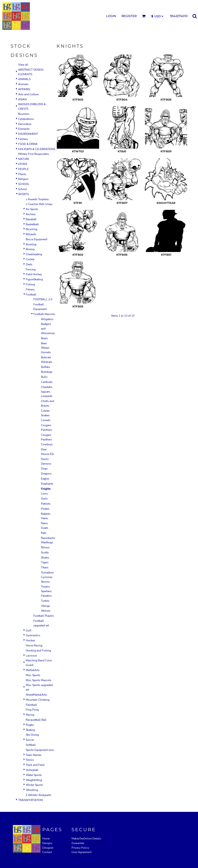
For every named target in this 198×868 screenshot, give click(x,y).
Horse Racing (34, 645)
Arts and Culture (28, 94)
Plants (22, 174)
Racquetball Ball (36, 720)
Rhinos (45, 547)
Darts (29, 264)
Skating (30, 730)
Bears (44, 338)
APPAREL (24, 89)
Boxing (30, 249)
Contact (47, 852)
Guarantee (78, 843)
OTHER (23, 164)
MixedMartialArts (36, 695)
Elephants (47, 484)
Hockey (30, 640)
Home (46, 839)
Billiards (31, 234)
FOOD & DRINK (28, 144)
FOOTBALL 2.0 (43, 299)
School (23, 189)
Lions (44, 494)
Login (111, 16)
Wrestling (32, 790)
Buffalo (46, 367)
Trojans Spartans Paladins (46, 591)
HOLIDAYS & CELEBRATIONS (37, 149)
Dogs (44, 469)
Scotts (45, 553)
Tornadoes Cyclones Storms (47, 577)
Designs (47, 843)
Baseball (31, 219)
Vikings (46, 606)
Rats (44, 533)
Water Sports (34, 775)
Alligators (47, 319)
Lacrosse (31, 656)
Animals (23, 84)
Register (129, 16)
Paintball (31, 705)
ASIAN (22, 99)
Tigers (45, 562)
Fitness (30, 289)
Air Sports (32, 209)
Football (31, 295)
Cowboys (47, 444)
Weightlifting (34, 780)
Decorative (25, 124)
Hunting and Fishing (38, 651)
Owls (44, 499)
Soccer (30, 740)
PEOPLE (23, 169)
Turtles (45, 601)
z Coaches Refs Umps (39, 204)
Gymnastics (33, 635)
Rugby (30, 725)
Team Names (34, 755)
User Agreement (82, 852)
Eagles (45, 479)
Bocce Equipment (37, 239)
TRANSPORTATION (30, 800)
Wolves (46, 611)
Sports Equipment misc (40, 750)
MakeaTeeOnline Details (86, 839)
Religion (23, 179)
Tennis (30, 760)
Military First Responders (34, 154)
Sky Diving (32, 735)
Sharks (45, 558)
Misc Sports (33, 675)
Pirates (45, 509)
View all (23, 65)
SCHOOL (24, 184)
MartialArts (33, 670)
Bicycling (32, 229)
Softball (31, 745)
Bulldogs (47, 372)
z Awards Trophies (37, 199)
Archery (31, 214)
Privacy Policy (80, 848)
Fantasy (23, 139)
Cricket (30, 259)
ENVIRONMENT (28, 134)
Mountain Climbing (38, 700)
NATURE (24, 159)
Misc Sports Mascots (39, 680)
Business (24, 114)
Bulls (44, 377)
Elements (24, 129)
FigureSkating (34, 279)
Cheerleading (34, 254)
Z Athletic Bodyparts (39, 795)
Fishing (30, 284)
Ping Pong (32, 710)
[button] (144, 16)
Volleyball (32, 770)
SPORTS (23, 194)
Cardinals (47, 382)
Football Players (44, 616)
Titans (45, 567)
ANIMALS (24, 79)
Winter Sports (34, 785)
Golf (29, 631)
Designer (48, 848)
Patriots (46, 504)
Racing (30, 715)
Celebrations (26, 119)
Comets (46, 420)
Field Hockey (34, 274)
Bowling (31, 244)
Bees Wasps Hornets (46, 348)
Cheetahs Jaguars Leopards (47, 392)
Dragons (46, 474)
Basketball (32, 224)
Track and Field (35, 765)
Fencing (31, 269)
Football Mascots (44, 314)
